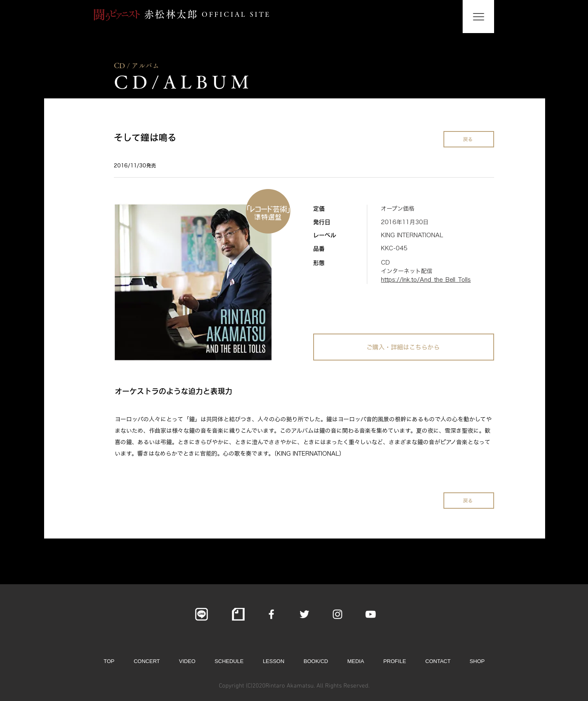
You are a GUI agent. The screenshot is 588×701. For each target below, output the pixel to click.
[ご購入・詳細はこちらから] (404, 347)
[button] (478, 17)
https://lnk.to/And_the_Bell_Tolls (426, 280)
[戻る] (469, 139)
